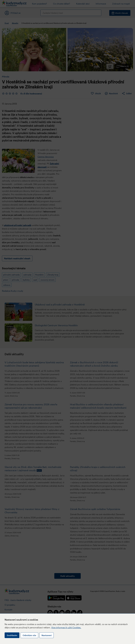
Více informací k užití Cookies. (66, 627)
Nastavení (47, 635)
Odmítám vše (29, 635)
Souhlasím (12, 635)
